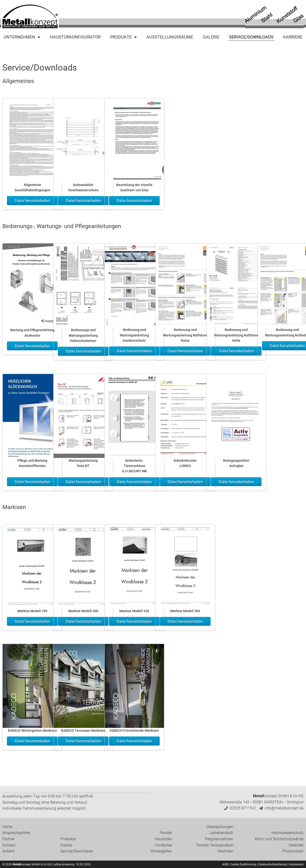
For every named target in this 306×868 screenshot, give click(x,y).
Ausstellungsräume (170, 37)
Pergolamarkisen (219, 839)
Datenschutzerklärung (273, 864)
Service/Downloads (251, 37)
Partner (8, 839)
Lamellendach (221, 832)
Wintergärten (161, 851)
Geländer (296, 845)
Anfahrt (9, 851)
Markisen (226, 851)
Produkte (123, 37)
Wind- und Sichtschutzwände (279, 839)
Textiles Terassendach (215, 845)
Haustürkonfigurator (75, 37)
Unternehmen (22, 37)
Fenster (166, 832)
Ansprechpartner (16, 832)
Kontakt (9, 845)
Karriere (293, 37)
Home (7, 827)
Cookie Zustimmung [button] (243, 864)
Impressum (296, 864)
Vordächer (164, 845)
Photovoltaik (293, 851)
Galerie (211, 37)
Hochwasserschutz (288, 832)
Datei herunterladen (32, 200)
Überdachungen (220, 827)
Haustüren (163, 839)
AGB (225, 864)
